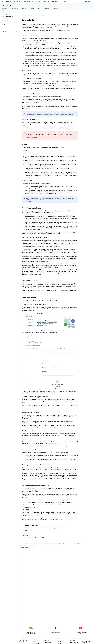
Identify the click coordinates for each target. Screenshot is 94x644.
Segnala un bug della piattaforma (86, 642)
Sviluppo (45, 2)
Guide (48, 15)
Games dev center (7, 5)
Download (24, 9)
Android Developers (26, 15)
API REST (44, 242)
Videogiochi (34, 641)
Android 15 (59, 641)
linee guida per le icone (46, 166)
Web (26, 533)
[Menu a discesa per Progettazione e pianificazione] (40, 2)
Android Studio (88, 2)
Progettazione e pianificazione (31, 2)
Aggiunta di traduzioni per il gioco (45, 469)
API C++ (26, 535)
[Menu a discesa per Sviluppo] (49, 2)
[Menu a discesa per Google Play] (60, 2)
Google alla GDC (14, 9)
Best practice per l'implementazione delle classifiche (37, 538)
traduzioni (48, 247)
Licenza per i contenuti (59, 544)
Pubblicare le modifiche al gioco (67, 115)
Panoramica (4, 9)
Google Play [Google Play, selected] (55, 2)
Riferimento (47, 9)
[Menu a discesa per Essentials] (20, 2)
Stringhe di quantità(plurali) (42, 261)
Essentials (16, 2)
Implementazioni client (65, 30)
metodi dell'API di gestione (67, 459)
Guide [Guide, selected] (39, 9)
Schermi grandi (47, 643)
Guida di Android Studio (74, 643)
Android (26, 531)
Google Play (34, 15)
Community (66, 2)
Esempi (32, 9)
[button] (8, 24)
